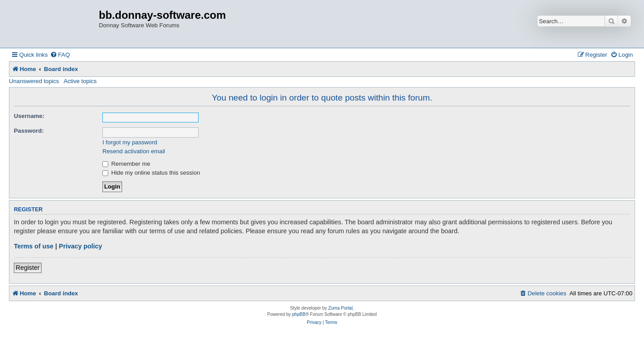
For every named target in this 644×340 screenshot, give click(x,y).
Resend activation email (134, 151)
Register (28, 268)
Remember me (126, 164)
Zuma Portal (340, 308)
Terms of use (34, 246)
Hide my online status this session (151, 173)
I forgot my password (130, 142)
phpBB (299, 314)
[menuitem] (60, 55)
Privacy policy (81, 246)
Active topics (80, 81)
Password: (29, 131)
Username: (29, 116)
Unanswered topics (34, 81)
